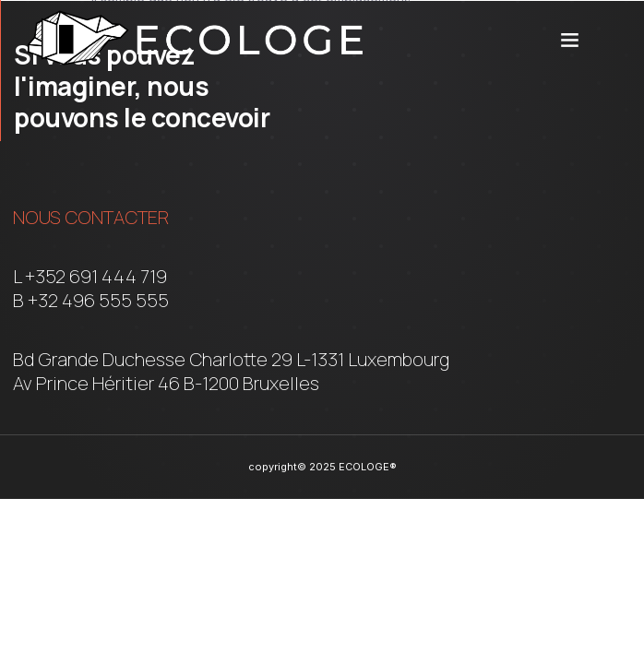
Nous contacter (91, 217)
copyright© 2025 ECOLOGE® (322, 467)
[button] (569, 39)
